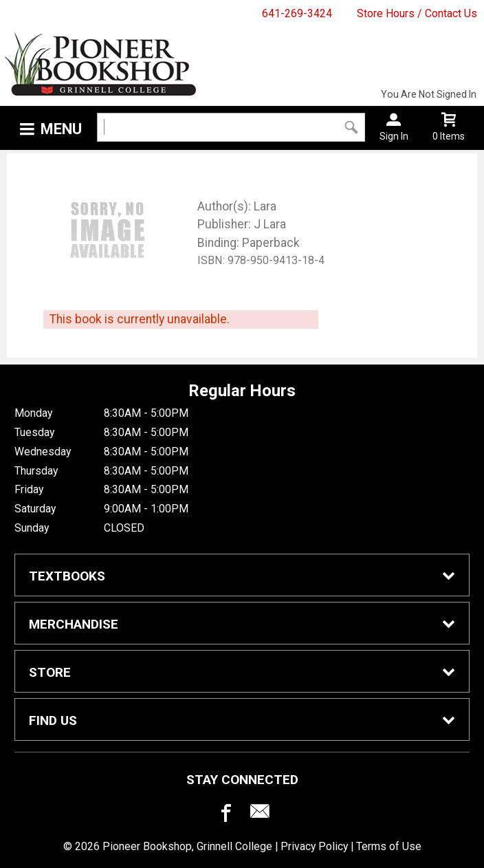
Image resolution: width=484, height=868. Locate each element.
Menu (61, 129)
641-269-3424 (297, 13)
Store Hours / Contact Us (417, 13)
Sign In (394, 136)
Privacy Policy (314, 846)
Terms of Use (389, 846)
